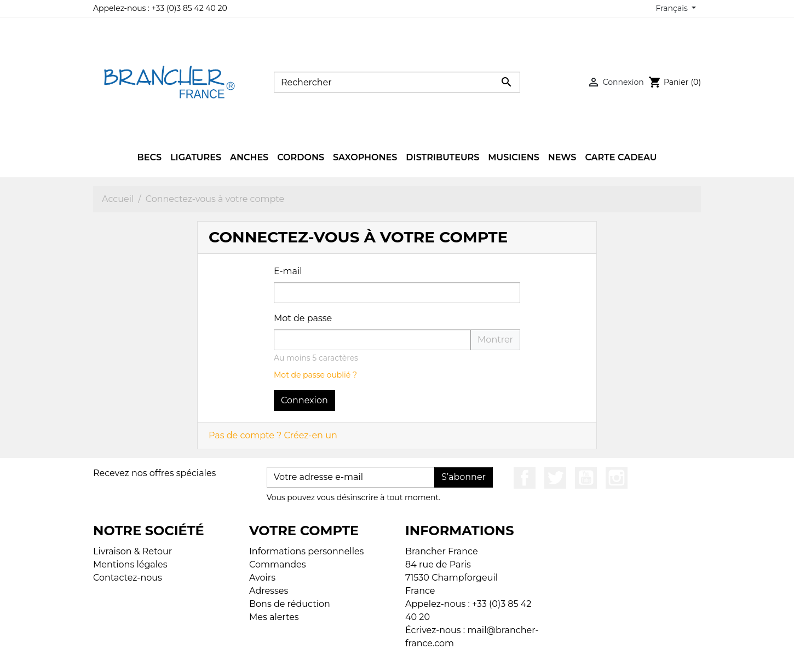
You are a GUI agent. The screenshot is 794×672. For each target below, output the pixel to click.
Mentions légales (130, 564)
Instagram (617, 478)
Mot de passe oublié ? (315, 375)
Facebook (525, 478)
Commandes (278, 564)
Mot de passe (303, 318)
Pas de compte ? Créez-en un (273, 435)
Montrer (495, 340)
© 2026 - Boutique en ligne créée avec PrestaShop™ (400, 656)
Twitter (555, 478)
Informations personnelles (306, 551)
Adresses (269, 591)
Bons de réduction (290, 604)
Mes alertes (274, 617)
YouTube (586, 478)
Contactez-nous (128, 578)
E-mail (288, 271)
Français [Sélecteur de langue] (673, 8)
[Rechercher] (397, 82)
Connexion (304, 400)
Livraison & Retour (133, 551)
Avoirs (262, 578)
